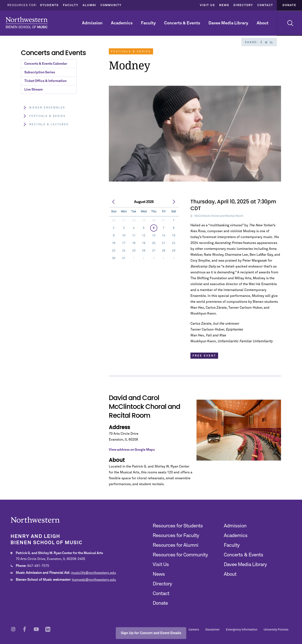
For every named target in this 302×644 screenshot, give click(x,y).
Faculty (71, 5)
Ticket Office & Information (45, 81)
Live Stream (34, 90)
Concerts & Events (182, 23)
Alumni (89, 5)
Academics (122, 23)
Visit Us (207, 5)
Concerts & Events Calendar (46, 64)
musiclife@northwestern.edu (94, 573)
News (224, 5)
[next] (174, 202)
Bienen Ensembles (44, 108)
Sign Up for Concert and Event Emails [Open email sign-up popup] (151, 633)
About (263, 23)
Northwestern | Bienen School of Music (27, 23)
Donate (289, 5)
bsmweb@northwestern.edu (94, 580)
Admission (92, 23)
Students (49, 5)
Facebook (261, 42)
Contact (265, 5)
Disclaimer (212, 630)
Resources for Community (180, 555)
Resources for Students (178, 526)
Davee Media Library (228, 23)
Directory (243, 5)
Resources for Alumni (176, 545)
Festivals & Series (44, 116)
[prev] (114, 202)
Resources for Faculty (176, 536)
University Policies (276, 630)
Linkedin (271, 42)
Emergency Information (242, 630)
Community (111, 5)
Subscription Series (40, 72)
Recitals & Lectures (46, 124)
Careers (194, 630)
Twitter (266, 42)
